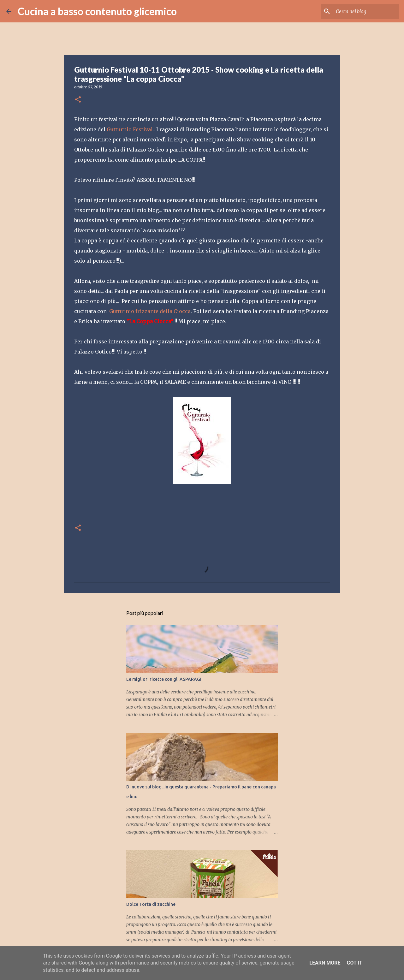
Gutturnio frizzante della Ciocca (150, 311)
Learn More (325, 963)
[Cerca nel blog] (366, 11)
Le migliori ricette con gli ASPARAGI (164, 679)
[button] (78, 100)
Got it (354, 963)
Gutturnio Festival (130, 129)
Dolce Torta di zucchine (151, 904)
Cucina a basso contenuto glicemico (97, 11)
